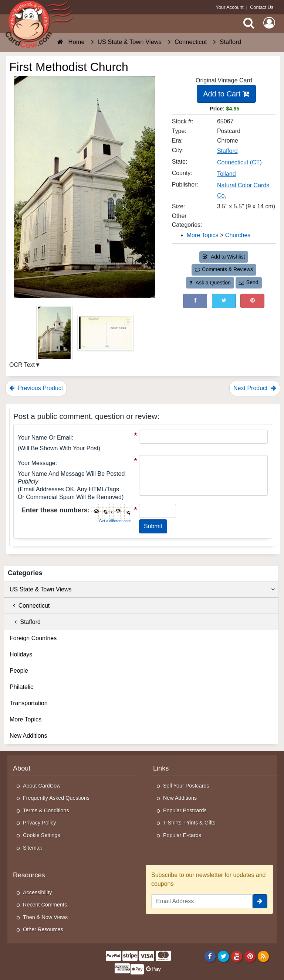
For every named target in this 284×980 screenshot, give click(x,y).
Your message (37, 463)
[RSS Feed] (263, 956)
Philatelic (21, 687)
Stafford (25, 622)
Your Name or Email (45, 438)
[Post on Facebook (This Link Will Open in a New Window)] (195, 301)
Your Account (230, 7)
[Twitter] (224, 956)
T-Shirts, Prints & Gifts (189, 823)
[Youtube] (237, 956)
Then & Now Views (45, 917)
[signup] (260, 901)
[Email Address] (202, 901)
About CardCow (42, 786)
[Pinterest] (250, 956)
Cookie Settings (42, 835)
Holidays (21, 654)
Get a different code (115, 521)
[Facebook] (210, 956)
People (19, 671)
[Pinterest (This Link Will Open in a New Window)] (252, 301)
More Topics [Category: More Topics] (203, 235)
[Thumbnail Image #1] (55, 335)
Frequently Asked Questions (56, 798)
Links (161, 768)
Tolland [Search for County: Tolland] (226, 174)
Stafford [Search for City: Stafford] (227, 151)
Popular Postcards (185, 810)
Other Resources (43, 929)
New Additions (28, 736)
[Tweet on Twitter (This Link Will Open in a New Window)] (224, 301)
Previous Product (36, 388)
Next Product (255, 388)
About (22, 768)
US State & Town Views (142, 590)
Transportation (29, 703)
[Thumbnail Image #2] (105, 335)
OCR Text (22, 365)
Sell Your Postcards (186, 786)
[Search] (249, 23)
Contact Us (262, 7)
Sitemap (33, 848)
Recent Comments (45, 905)
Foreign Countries (33, 638)
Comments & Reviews (224, 269)
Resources (29, 875)
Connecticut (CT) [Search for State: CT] (239, 162)
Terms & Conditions (46, 810)
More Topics (26, 719)
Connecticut (30, 606)
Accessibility (37, 892)
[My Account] (269, 23)
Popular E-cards (182, 835)
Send (248, 282)
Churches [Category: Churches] (238, 235)
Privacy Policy (40, 823)
